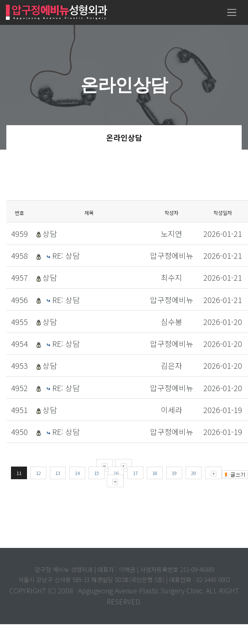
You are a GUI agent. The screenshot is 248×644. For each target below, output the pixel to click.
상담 (50, 233)
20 (194, 473)
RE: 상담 (66, 255)
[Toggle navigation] (232, 12)
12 (38, 473)
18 (155, 473)
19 (174, 473)
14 (77, 473)
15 (97, 473)
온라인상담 (124, 137)
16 (116, 473)
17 (135, 473)
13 (58, 473)
